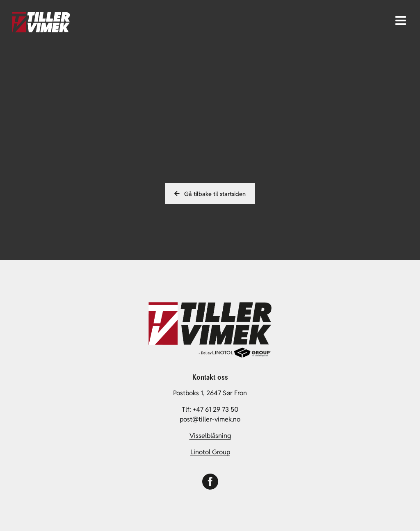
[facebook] (210, 482)
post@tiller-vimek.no (210, 419)
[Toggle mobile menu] (402, 21)
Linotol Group (210, 452)
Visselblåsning (210, 436)
